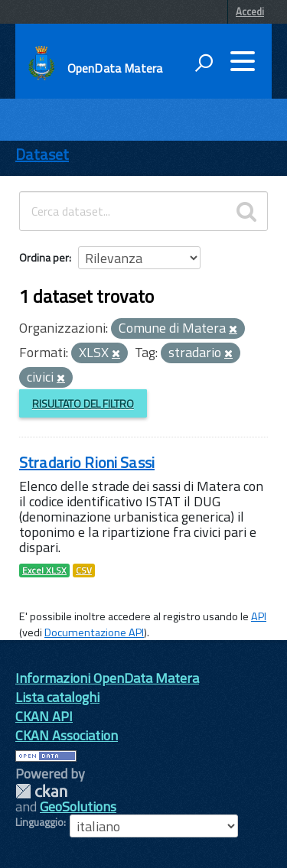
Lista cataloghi (57, 697)
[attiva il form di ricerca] (204, 63)
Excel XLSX (44, 571)
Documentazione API (94, 632)
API (259, 616)
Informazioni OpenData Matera (107, 678)
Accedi (250, 11)
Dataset (42, 154)
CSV (84, 571)
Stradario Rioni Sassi (87, 462)
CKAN (41, 791)
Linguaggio (39, 822)
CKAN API (44, 716)
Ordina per (44, 257)
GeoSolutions (78, 806)
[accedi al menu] (243, 61)
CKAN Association (67, 735)
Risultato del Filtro (83, 403)
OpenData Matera (115, 68)
